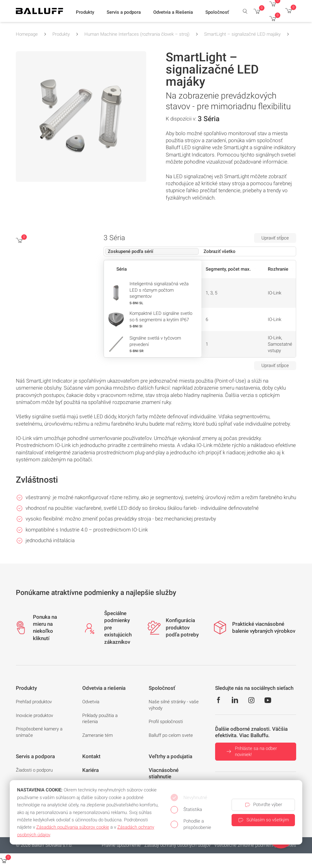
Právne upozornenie (121, 845)
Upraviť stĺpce (275, 238)
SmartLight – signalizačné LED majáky (242, 34)
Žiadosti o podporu (34, 770)
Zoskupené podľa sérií (131, 251)
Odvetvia (91, 702)
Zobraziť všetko (220, 251)
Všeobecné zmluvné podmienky (245, 845)
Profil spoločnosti (166, 722)
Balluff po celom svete (171, 735)
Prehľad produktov (34, 702)
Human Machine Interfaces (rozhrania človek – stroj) (137, 34)
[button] (85, 13)
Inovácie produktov (34, 715)
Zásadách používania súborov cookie (73, 827)
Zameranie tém (97, 735)
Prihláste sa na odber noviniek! (251, 752)
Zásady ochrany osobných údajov (177, 845)
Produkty (61, 34)
